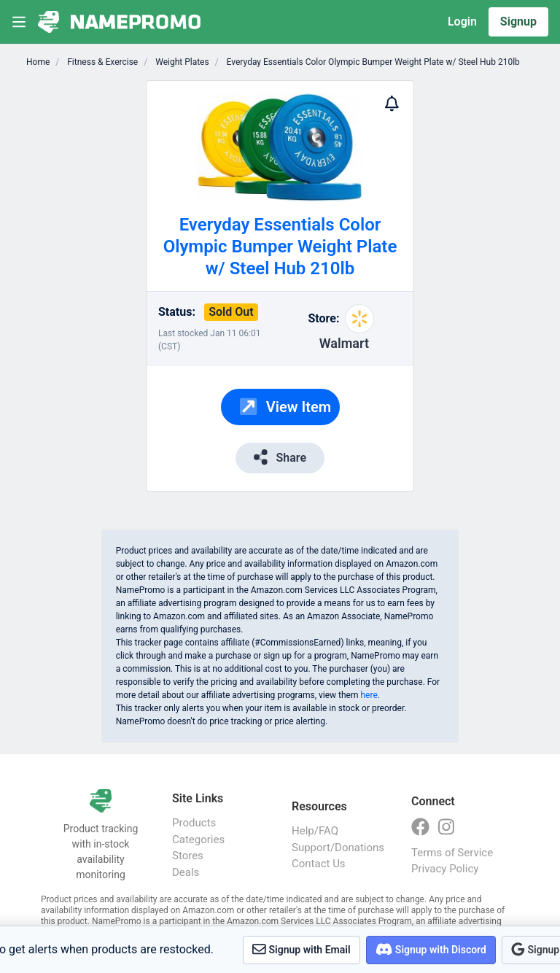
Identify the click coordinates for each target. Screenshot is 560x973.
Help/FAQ (315, 831)
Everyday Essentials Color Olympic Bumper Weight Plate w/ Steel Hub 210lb (372, 62)
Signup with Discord (431, 949)
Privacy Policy (445, 869)
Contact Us (319, 864)
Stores (188, 856)
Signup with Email (302, 949)
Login (462, 22)
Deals (186, 872)
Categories (198, 840)
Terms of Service (452, 853)
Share (280, 457)
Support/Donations (337, 848)
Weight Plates (181, 62)
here (369, 695)
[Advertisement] (459, 299)
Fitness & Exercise (101, 62)
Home (38, 62)
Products (194, 823)
